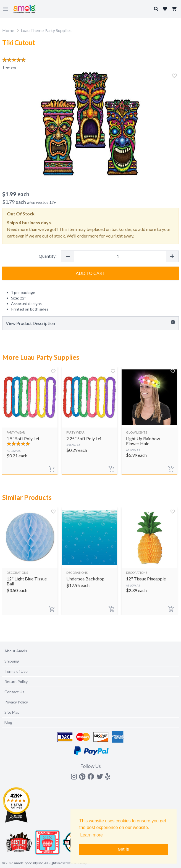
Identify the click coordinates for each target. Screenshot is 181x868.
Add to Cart (91, 273)
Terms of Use (16, 671)
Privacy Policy (16, 702)
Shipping (12, 661)
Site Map (12, 712)
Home (8, 30)
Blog (8, 722)
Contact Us (14, 692)
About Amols (16, 651)
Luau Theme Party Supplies (46, 30)
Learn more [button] (91, 835)
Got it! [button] (124, 849)
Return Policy (16, 681)
